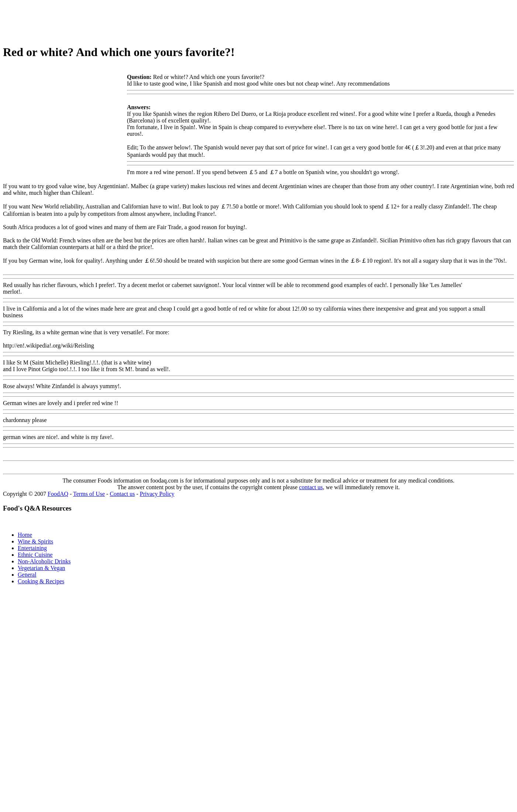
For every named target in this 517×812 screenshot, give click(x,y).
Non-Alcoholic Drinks (44, 561)
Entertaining (32, 548)
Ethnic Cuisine (35, 555)
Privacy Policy (157, 494)
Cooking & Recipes (41, 581)
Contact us (122, 494)
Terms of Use (89, 494)
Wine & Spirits (35, 541)
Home (25, 535)
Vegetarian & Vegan (42, 568)
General (27, 575)
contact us (311, 487)
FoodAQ (58, 494)
